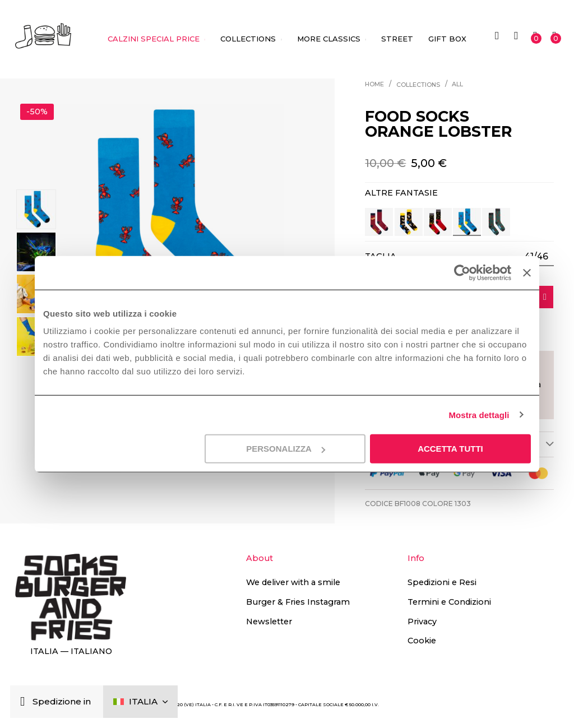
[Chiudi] (25, 702)
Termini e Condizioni (449, 602)
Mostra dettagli (479, 414)
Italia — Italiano (71, 651)
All (457, 84)
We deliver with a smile (293, 582)
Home (374, 84)
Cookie (422, 641)
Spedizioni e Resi (442, 582)
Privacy (422, 622)
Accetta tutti (450, 449)
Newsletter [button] (269, 622)
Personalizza (286, 449)
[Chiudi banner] (527, 272)
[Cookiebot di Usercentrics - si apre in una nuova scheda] (462, 272)
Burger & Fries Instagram (298, 602)
